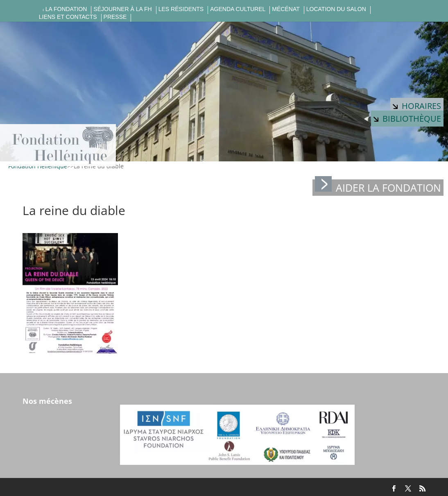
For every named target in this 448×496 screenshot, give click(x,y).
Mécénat (286, 9)
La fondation (66, 9)
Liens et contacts (68, 17)
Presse (115, 17)
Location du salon (336, 9)
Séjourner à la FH (122, 9)
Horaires (417, 106)
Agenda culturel (238, 9)
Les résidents (181, 9)
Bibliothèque (407, 119)
